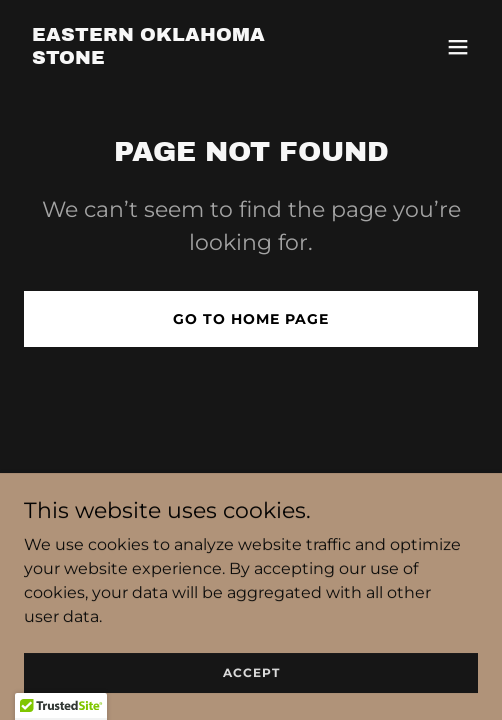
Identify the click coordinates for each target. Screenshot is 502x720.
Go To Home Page (251, 319)
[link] (183, 58)
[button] (458, 47)
